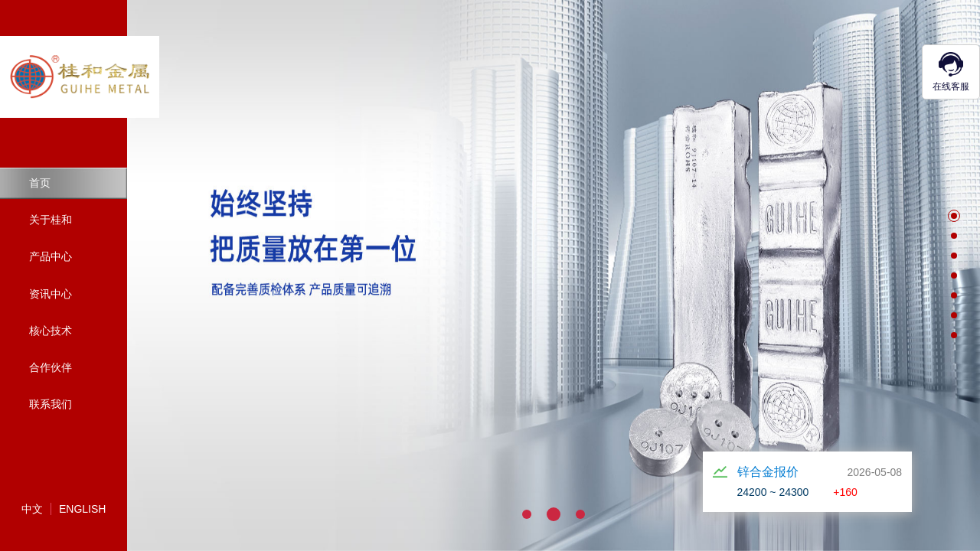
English (82, 509)
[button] (954, 216)
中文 (32, 509)
